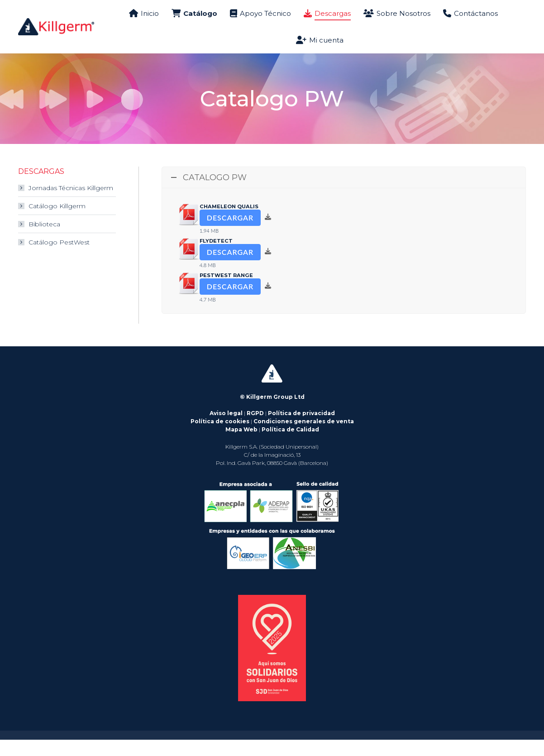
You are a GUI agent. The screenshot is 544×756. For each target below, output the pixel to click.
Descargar (230, 234)
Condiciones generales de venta (304, 438)
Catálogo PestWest (59, 258)
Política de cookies (220, 438)
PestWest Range (226, 292)
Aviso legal (226, 429)
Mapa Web (241, 446)
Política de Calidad (290, 446)
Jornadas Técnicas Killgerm (71, 204)
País (514, 8)
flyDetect (216, 257)
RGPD (255, 429)
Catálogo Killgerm (57, 222)
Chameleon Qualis (229, 223)
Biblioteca (44, 240)
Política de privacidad (301, 429)
